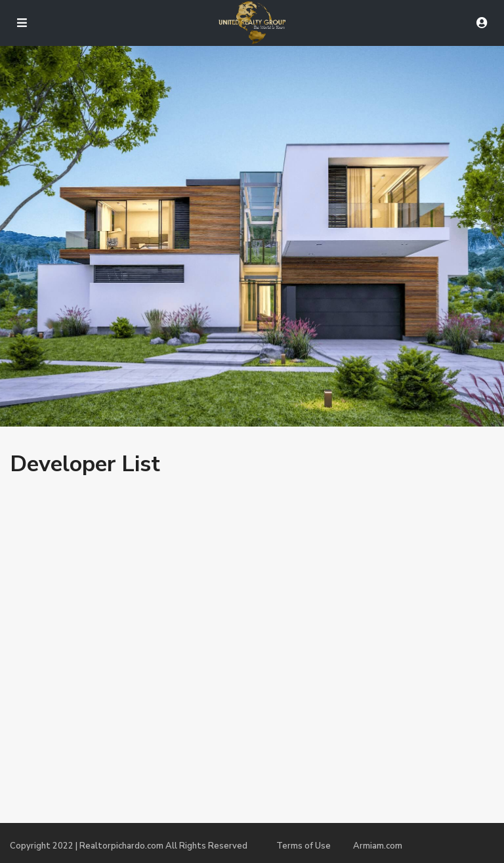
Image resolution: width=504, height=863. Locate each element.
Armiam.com (378, 846)
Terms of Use (304, 846)
